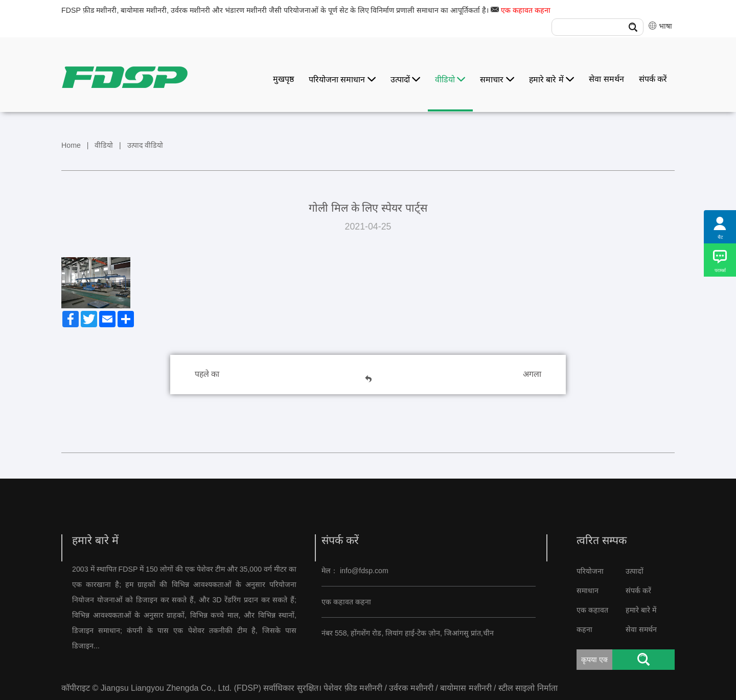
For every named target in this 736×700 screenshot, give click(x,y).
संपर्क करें (653, 79)
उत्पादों (405, 80)
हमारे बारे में (551, 80)
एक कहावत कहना (526, 10)
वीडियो (450, 80)
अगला (532, 374)
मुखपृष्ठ (283, 79)
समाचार (497, 80)
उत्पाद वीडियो (145, 145)
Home (71, 145)
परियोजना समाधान (342, 80)
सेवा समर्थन (606, 79)
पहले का (207, 374)
